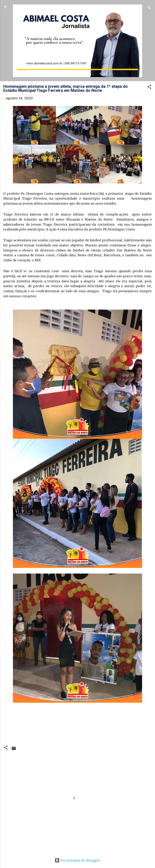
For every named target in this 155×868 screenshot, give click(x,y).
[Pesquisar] (149, 8)
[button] (149, 87)
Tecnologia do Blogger (77, 860)
